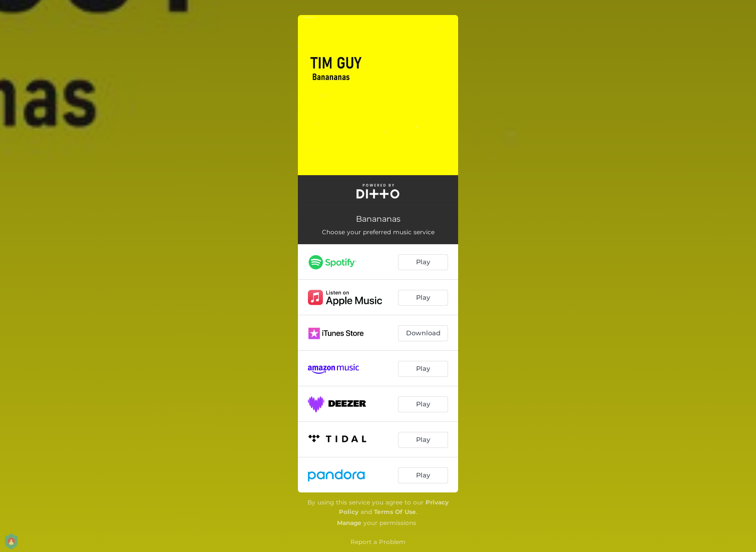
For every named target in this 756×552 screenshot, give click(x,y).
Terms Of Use (395, 512)
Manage (349, 523)
